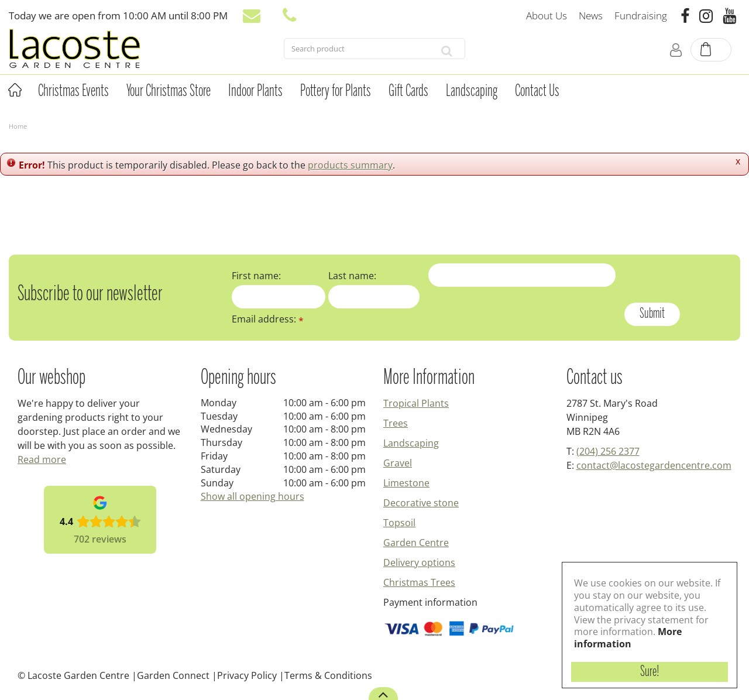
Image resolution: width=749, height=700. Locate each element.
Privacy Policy (247, 675)
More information (628, 638)
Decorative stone (421, 503)
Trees (396, 423)
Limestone (406, 483)
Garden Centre (416, 543)
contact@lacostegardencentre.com (654, 465)
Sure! (650, 672)
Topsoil (399, 523)
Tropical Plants (416, 403)
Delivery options (419, 562)
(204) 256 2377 (608, 451)
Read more (42, 459)
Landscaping (411, 443)
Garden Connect (173, 675)
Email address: (268, 319)
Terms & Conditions (328, 675)
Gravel (398, 463)
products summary (350, 165)
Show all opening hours (252, 496)
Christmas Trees (419, 582)
